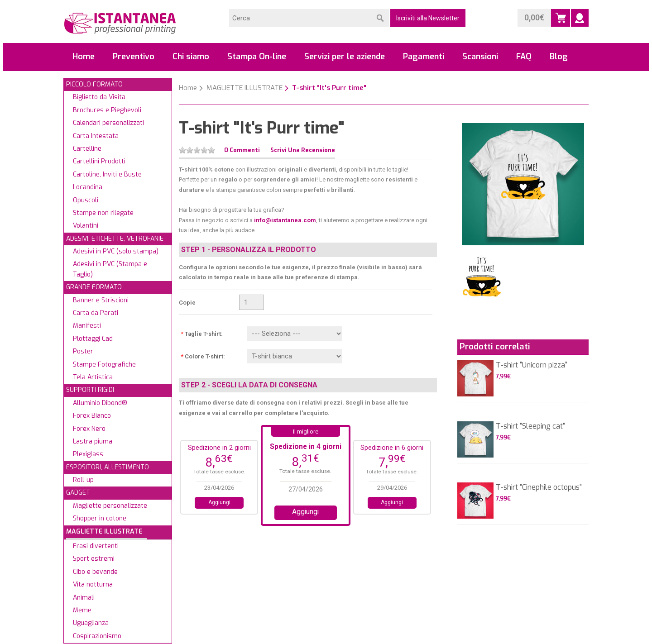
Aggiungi (219, 502)
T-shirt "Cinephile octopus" (539, 487)
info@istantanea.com (285, 220)
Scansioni (480, 57)
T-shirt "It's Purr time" (329, 88)
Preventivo (134, 57)
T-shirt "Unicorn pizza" (532, 365)
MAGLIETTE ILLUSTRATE (244, 88)
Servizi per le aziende (345, 57)
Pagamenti (424, 57)
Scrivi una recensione (303, 150)
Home (84, 57)
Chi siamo (191, 57)
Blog (559, 57)
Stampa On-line (257, 57)
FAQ (524, 57)
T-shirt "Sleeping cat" (530, 426)
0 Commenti (242, 150)
